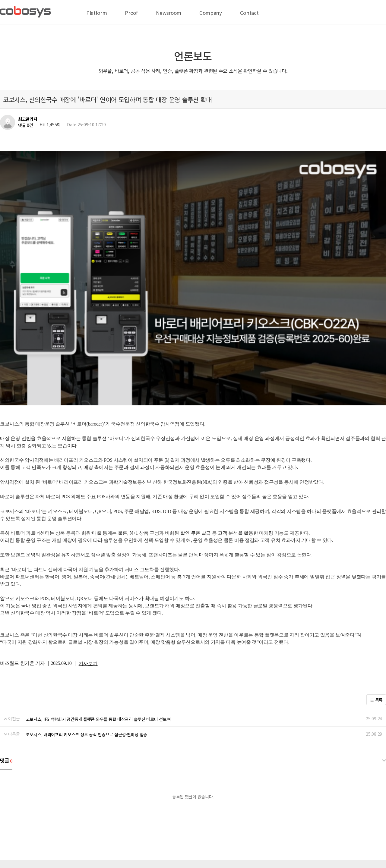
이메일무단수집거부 (165, 816)
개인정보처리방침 (94, 816)
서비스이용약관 (129, 816)
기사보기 (88, 578)
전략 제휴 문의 (35, 816)
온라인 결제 (63, 816)
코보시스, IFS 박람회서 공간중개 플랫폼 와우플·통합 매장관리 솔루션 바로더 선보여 (98, 634)
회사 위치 (8, 816)
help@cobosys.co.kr (95, 843)
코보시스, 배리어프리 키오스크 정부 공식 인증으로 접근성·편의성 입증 (87, 649)
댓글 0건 (26, 125)
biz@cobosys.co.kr (39, 843)
